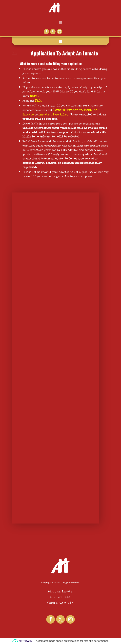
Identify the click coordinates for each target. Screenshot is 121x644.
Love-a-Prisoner (68, 110)
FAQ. (38, 101)
